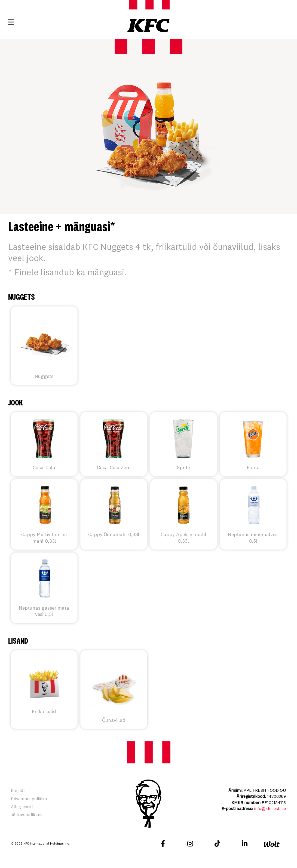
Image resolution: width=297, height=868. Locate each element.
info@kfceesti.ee (270, 808)
